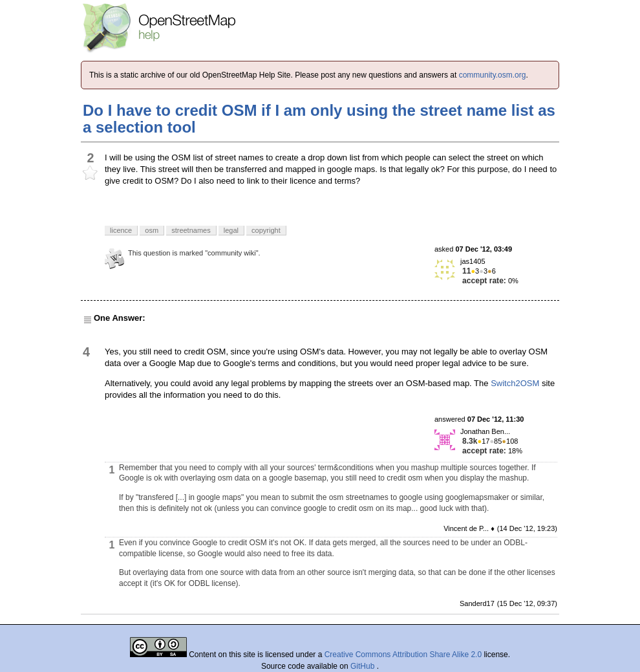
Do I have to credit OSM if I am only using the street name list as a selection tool (319, 119)
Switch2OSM (515, 383)
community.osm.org (493, 75)
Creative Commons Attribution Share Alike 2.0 (403, 655)
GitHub (364, 666)
